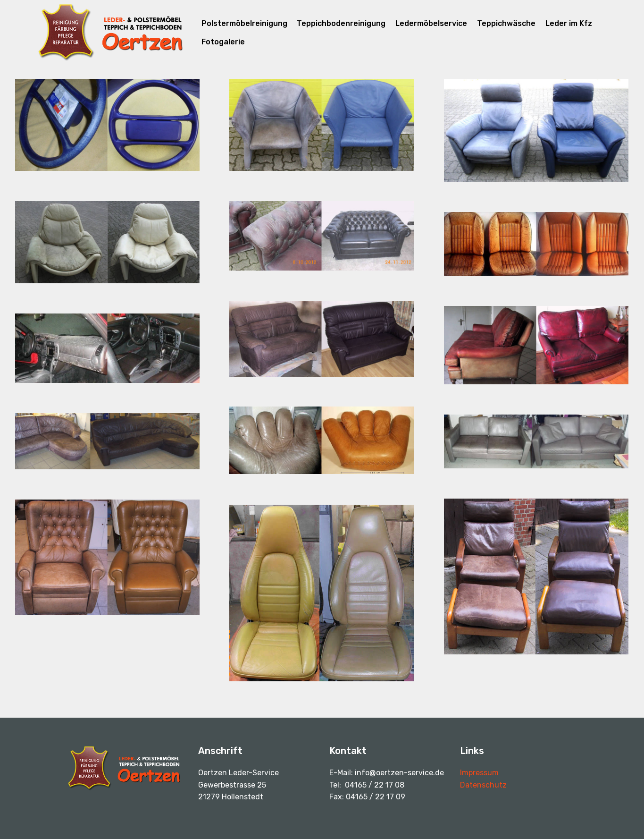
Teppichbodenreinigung (341, 23)
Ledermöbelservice (431, 23)
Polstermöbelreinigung (244, 23)
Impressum (479, 773)
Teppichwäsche (506, 23)
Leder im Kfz (569, 23)
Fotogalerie (223, 42)
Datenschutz (483, 785)
